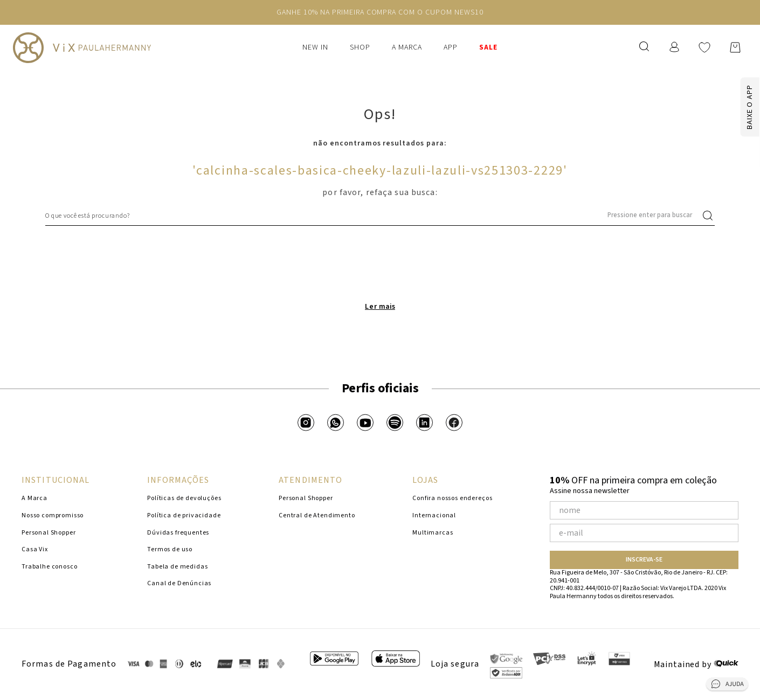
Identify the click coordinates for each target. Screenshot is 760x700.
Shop (360, 47)
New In (315, 47)
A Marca (407, 47)
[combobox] (380, 216)
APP (451, 47)
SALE (488, 47)
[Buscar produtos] (710, 216)
